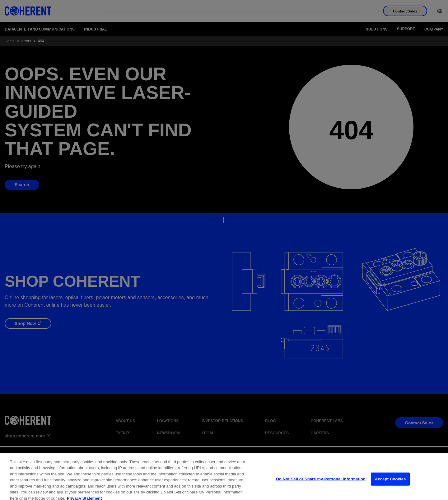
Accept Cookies (390, 484)
